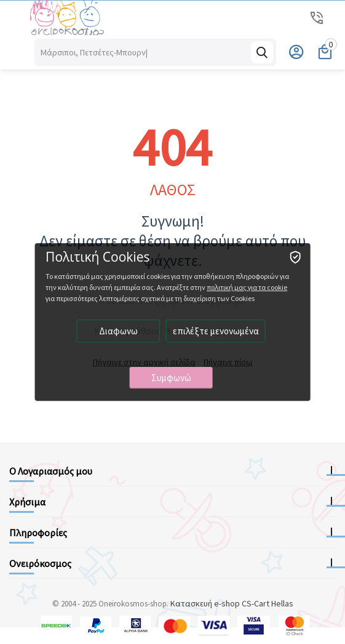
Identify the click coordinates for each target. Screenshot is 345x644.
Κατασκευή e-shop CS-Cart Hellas (232, 603)
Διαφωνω (118, 331)
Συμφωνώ (171, 378)
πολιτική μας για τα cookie (247, 287)
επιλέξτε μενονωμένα (216, 331)
